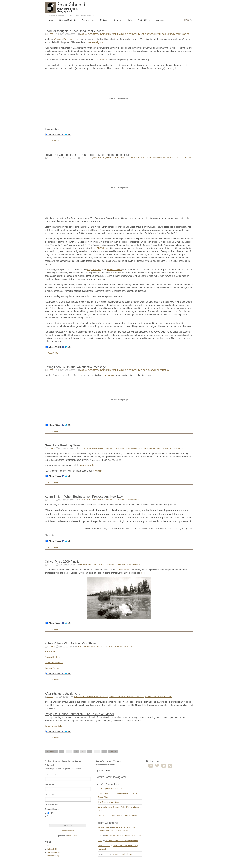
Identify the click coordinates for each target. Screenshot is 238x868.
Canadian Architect (54, 663)
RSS (186, 20)
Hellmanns (109, 375)
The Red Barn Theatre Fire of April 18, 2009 (123, 836)
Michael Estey (103, 827)
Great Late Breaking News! (63, 445)
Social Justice (183, 34)
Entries (52, 849)
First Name (49, 784)
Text (51, 817)
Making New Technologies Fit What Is (126, 697)
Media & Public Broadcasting (158, 697)
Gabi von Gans (104, 846)
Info (130, 20)
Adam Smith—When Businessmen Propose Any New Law (84, 497)
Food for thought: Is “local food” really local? (74, 31)
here (143, 573)
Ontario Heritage (53, 657)
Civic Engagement (184, 158)
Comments (54, 852)
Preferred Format (52, 809)
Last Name (49, 795)
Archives (160, 20)
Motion (103, 20)
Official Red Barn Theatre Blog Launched (122, 841)
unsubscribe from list (68, 830)
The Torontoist (51, 652)
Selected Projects (68, 20)
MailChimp (73, 836)
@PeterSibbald (103, 771)
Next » (113, 751)
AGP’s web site (87, 465)
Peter (50, 34)
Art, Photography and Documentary (158, 34)
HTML (52, 813)
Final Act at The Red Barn (121, 854)
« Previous (51, 751)
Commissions (88, 20)
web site (99, 471)
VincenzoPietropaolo (64, 39)
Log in (50, 846)
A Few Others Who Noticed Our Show (70, 643)
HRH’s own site (114, 270)
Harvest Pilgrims (95, 42)
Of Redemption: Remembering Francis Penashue (118, 815)
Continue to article (53, 726)
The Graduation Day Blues (108, 802)
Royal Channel (94, 270)
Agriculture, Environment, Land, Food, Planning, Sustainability (110, 34)
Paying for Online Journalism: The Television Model (79, 714)
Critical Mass (123, 570)
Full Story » (54, 141)
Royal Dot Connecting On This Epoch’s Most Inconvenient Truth (88, 155)
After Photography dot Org (62, 694)
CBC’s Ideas (103, 248)
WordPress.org (53, 856)
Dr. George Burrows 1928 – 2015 (111, 789)
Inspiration (164, 370)
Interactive (117, 20)
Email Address (51, 774)
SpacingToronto (52, 668)
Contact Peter (144, 20)
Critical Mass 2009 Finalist (62, 562)
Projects (179, 448)
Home (51, 20)
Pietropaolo (102, 60)
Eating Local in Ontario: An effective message (75, 367)
